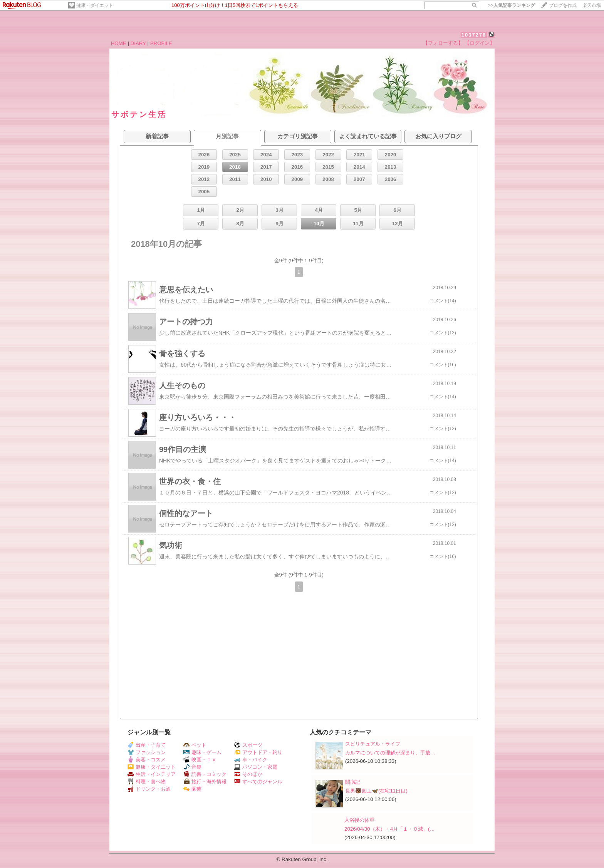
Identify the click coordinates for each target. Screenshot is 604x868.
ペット (195, 745)
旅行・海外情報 (205, 782)
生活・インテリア (152, 774)
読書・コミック (205, 774)
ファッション (147, 752)
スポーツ (248, 745)
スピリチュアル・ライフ (373, 744)
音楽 (192, 767)
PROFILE (161, 43)
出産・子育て (147, 745)
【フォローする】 (443, 43)
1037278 (474, 35)
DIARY (138, 43)
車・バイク (251, 760)
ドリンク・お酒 (149, 789)
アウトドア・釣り (258, 752)
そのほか (248, 774)
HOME (119, 43)
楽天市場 (592, 5)
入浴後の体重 (359, 820)
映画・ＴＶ (200, 760)
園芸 (192, 789)
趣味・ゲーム (202, 752)
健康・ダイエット (95, 5)
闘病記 (353, 782)
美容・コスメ (147, 760)
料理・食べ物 (147, 782)
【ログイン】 (480, 43)
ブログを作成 (563, 5)
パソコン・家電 (256, 767)
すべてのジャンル (258, 782)
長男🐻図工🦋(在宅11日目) (376, 791)
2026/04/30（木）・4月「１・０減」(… (390, 829)
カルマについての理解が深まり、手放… (390, 753)
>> (512, 5)
